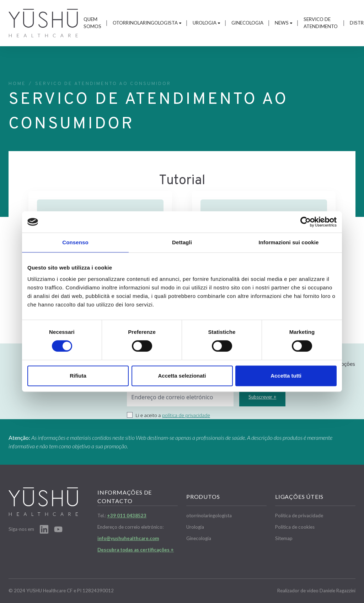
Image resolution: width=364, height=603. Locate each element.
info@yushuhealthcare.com (128, 538)
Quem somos (92, 23)
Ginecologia (247, 23)
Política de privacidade (299, 516)
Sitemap (284, 538)
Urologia (206, 23)
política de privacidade (186, 415)
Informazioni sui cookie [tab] (289, 242)
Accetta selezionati (182, 376)
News (283, 23)
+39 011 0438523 (127, 516)
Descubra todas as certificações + (136, 550)
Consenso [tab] (75, 242)
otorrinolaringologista (147, 23)
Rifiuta (78, 376)
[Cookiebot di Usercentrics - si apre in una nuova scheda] (306, 222)
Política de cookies (295, 527)
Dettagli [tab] (182, 242)
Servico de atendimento (321, 23)
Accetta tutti (286, 376)
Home (17, 84)
